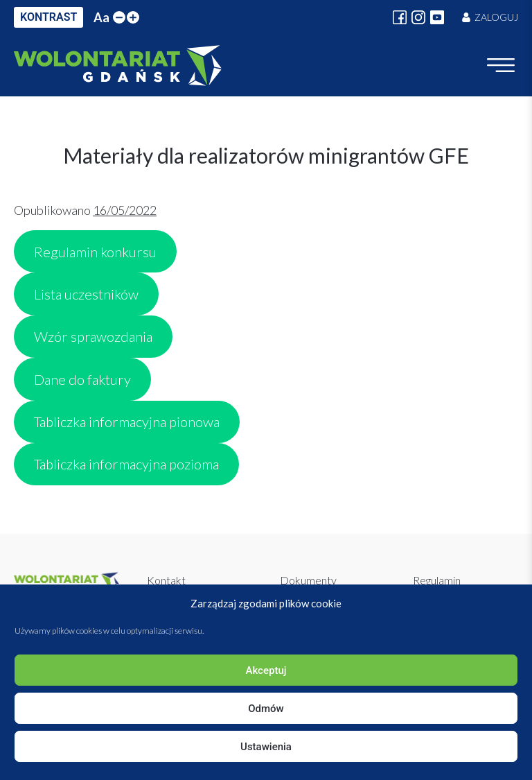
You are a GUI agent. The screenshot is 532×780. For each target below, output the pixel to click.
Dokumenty (308, 580)
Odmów (266, 709)
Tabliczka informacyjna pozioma (126, 464)
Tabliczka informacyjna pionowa (127, 422)
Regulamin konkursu (95, 252)
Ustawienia (266, 747)
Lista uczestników (86, 294)
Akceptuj (266, 670)
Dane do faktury (82, 379)
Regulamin (437, 580)
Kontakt (166, 580)
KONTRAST (48, 17)
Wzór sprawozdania (93, 336)
